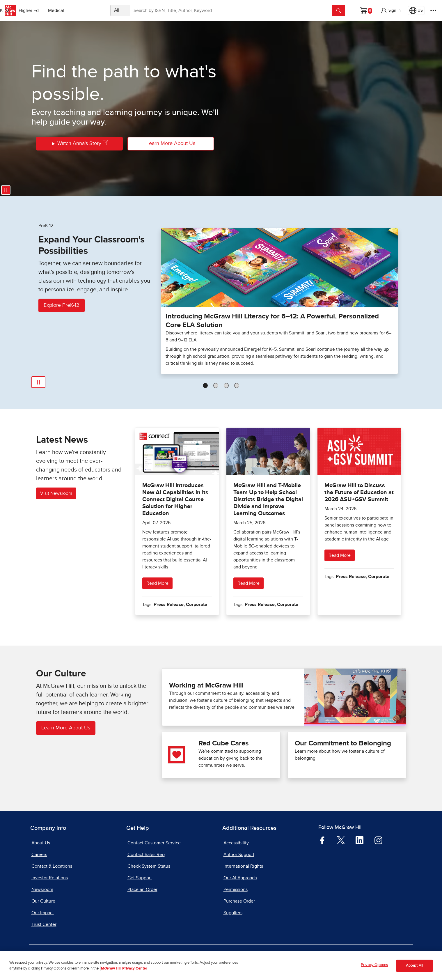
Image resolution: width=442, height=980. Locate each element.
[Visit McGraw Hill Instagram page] (378, 840)
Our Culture (43, 901)
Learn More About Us (171, 143)
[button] (390, 10)
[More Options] (433, 10)
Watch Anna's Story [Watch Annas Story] (79, 144)
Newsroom (42, 889)
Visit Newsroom (56, 493)
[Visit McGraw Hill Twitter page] (341, 840)
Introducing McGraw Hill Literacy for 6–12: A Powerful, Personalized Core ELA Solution (272, 321)
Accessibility (236, 843)
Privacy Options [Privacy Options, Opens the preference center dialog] (374, 965)
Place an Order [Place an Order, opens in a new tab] (142, 889)
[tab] (205, 386)
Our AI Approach (240, 878)
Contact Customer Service (154, 843)
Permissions (236, 889)
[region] (221, 966)
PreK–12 (31, 10)
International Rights (243, 866)
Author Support (239, 855)
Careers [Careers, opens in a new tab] (39, 855)
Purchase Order (239, 901)
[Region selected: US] (416, 10)
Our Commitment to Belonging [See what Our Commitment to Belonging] (343, 743)
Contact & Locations (52, 866)
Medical (86, 10)
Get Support (140, 878)
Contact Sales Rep (146, 855)
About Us (41, 843)
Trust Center (44, 924)
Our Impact (43, 913)
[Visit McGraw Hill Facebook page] (322, 840)
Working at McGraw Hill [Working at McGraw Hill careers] (206, 685)
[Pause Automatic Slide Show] (38, 382)
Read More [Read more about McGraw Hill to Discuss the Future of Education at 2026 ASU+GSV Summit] (340, 555)
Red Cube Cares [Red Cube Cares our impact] (223, 743)
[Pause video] (6, 190)
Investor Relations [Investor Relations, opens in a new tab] (50, 878)
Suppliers (233, 913)
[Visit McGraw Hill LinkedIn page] (360, 840)
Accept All (415, 966)
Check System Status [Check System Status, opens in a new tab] (149, 866)
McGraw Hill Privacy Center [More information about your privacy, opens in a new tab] (124, 969)
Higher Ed (59, 10)
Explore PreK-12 (62, 305)
